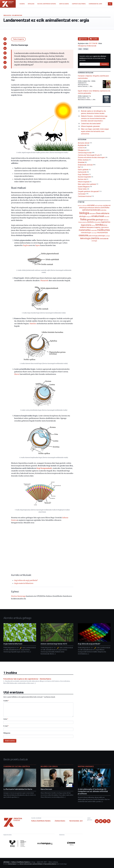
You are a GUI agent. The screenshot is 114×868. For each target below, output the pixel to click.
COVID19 (81, 148)
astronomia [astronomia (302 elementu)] (87, 210)
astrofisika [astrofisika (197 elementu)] (105, 207)
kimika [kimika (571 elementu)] (99, 225)
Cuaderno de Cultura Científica (17, 766)
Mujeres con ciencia (49, 766)
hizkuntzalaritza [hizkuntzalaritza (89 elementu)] (83, 222)
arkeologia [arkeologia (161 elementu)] (83, 208)
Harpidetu (104, 64)
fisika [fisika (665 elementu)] (83, 219)
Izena (6, 719)
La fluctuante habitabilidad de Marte (18, 789)
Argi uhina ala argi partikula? (26, 580)
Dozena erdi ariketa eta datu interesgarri (91, 157)
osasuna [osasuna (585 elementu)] (83, 235)
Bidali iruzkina (10, 741)
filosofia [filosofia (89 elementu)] (107, 217)
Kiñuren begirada (84, 182)
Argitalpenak (82, 145)
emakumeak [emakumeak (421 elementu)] (98, 216)
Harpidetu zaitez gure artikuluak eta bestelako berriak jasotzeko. (93, 58)
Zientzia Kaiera (60, 821)
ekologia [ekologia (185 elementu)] (82, 216)
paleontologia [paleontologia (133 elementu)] (93, 236)
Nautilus (33, 324)
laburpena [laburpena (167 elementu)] (90, 227)
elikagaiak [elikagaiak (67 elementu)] (89, 217)
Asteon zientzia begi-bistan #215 (54, 644)
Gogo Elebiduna (83, 174)
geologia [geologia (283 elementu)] (99, 220)
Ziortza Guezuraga (18, 596)
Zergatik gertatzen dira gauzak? (89, 191)
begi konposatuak (44, 468)
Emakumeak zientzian (85, 165)
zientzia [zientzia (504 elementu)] (95, 238)
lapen (38, 245)
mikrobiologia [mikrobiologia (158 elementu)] (86, 233)
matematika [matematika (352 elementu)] (85, 230)
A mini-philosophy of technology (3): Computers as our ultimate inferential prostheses (93, 791)
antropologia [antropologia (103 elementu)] (99, 205)
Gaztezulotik (82, 172)
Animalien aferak (84, 143)
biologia (86, 49)
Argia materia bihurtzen (24, 583)
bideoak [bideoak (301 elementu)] (96, 210)
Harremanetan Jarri (76, 821)
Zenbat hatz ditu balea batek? (91, 124)
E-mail (6, 726)
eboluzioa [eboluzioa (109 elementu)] (93, 214)
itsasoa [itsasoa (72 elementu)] (93, 225)
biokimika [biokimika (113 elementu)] (103, 210)
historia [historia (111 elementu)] (106, 220)
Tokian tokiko (82, 189)
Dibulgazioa (7, 15)
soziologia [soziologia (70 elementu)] (107, 236)
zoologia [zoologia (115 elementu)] (94, 241)
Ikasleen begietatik (84, 177)
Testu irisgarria (18, 39)
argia (80, 49)
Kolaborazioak (17, 15)
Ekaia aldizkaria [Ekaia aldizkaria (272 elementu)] (103, 213)
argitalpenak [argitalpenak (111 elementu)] (107, 205)
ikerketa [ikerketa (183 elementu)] (90, 222)
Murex (17, 374)
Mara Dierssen (46, 789)
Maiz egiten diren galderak (87, 184)
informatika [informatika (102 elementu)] (97, 222)
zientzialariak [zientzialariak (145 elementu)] (104, 239)
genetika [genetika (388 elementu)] (91, 220)
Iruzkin (6, 701)
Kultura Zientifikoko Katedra (41, 821)
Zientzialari (82, 194)
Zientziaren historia (84, 196)
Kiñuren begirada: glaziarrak (90, 126)
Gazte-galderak (83, 170)
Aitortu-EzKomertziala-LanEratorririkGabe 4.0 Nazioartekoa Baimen (38, 864)
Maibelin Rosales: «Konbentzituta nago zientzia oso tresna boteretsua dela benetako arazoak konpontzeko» (94, 118)
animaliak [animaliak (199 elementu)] (91, 205)
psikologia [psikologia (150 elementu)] (101, 236)
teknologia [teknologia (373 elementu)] (85, 238)
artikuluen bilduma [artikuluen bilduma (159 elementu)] (94, 208)
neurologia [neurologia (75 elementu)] (94, 233)
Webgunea (7, 733)
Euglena (26, 245)
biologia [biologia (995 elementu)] (84, 213)
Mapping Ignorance (86, 766)
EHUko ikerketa (83, 160)
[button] (5, 39)
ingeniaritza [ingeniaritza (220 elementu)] (106, 222)
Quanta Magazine (84, 187)
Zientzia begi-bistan (85, 153)
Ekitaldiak (81, 162)
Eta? (79, 167)
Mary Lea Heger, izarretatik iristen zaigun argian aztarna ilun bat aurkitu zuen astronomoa (95, 131)
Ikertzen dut (82, 179)
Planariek (44, 281)
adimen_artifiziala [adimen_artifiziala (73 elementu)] (82, 206)
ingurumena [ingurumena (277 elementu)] (86, 225)
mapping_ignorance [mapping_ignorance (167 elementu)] (101, 227)
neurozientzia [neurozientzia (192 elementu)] (102, 232)
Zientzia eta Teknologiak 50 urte (89, 155)
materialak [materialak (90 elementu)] (94, 230)
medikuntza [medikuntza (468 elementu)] (103, 230)
